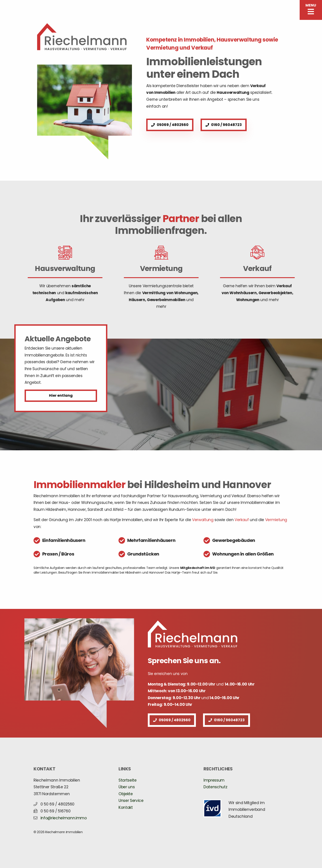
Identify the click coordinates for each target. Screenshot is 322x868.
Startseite (128, 780)
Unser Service (131, 801)
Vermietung (276, 520)
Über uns (127, 787)
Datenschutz (215, 787)
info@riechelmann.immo (64, 818)
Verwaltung (203, 520)
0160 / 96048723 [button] (224, 125)
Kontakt (126, 807)
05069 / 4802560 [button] (170, 125)
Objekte (126, 794)
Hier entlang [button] (61, 395)
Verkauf (242, 520)
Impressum (214, 780)
